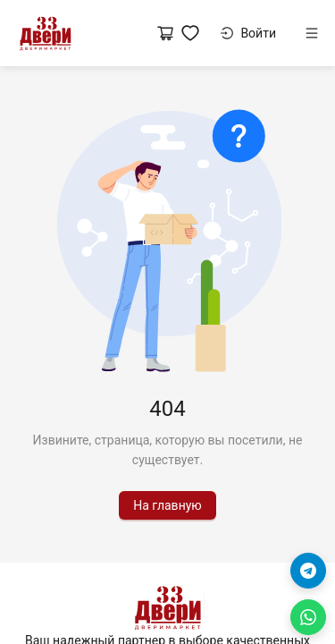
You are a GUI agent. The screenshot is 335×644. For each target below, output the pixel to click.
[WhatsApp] (308, 617)
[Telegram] (308, 571)
